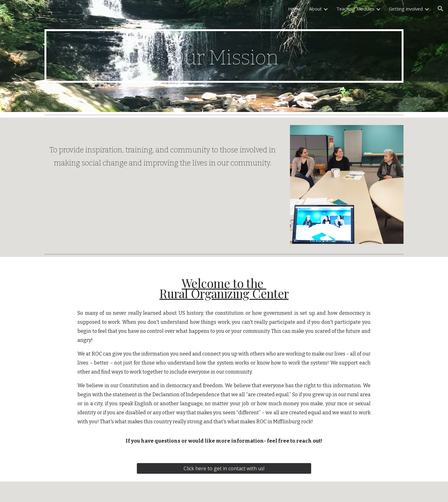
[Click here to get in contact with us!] (224, 468)
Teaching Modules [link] (355, 9)
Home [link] (294, 9)
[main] (224, 56)
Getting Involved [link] (406, 9)
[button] (441, 9)
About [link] (315, 9)
